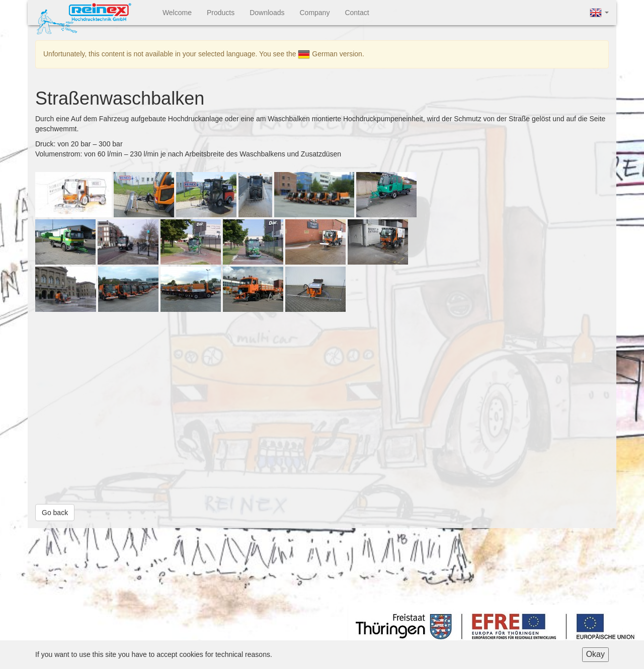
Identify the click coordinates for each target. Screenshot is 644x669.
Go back (55, 513)
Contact (357, 13)
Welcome (177, 13)
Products (221, 13)
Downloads (267, 13)
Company (314, 13)
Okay (595, 654)
